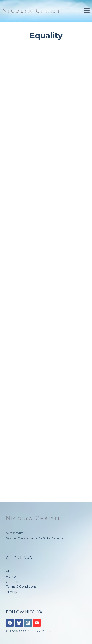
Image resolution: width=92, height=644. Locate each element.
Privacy (12, 592)
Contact (12, 582)
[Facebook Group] (19, 623)
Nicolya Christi (33, 518)
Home (11, 576)
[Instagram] (28, 623)
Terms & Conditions (21, 586)
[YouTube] (37, 623)
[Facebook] (10, 623)
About (11, 571)
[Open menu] (86, 11)
